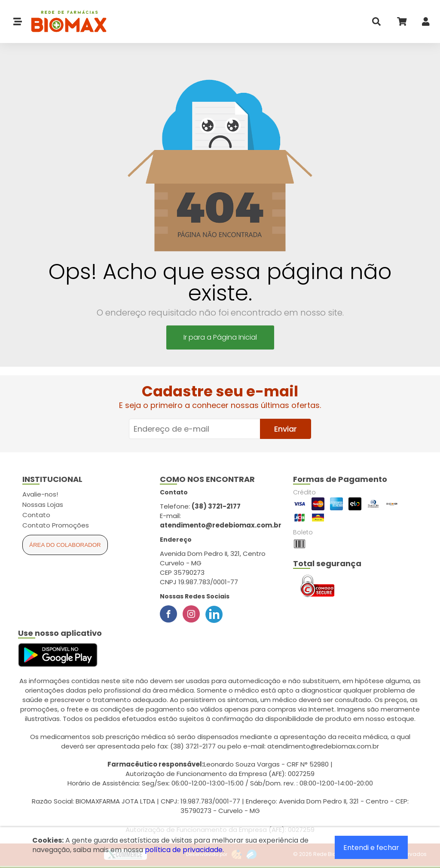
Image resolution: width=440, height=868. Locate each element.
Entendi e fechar (371, 848)
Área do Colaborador (65, 545)
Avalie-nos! (40, 494)
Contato (36, 515)
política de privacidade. (184, 850)
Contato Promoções (56, 525)
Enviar (286, 429)
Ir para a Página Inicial (220, 337)
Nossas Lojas (43, 505)
